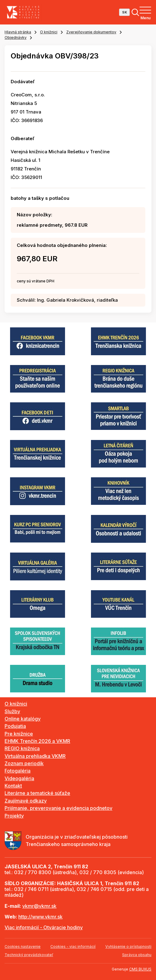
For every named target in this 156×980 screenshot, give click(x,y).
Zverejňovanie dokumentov (91, 32)
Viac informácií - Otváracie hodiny (44, 927)
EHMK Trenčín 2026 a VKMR (37, 741)
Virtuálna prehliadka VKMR (35, 756)
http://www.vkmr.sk (40, 917)
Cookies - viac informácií (73, 946)
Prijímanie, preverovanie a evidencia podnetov (58, 808)
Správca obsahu (137, 955)
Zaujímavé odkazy (26, 801)
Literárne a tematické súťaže (37, 793)
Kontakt (13, 786)
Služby (12, 711)
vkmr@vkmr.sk (39, 906)
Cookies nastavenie (23, 946)
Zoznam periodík (24, 763)
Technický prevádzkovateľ (29, 955)
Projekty (14, 816)
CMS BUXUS (140, 969)
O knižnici (49, 32)
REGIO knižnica (22, 748)
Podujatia (15, 726)
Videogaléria (19, 778)
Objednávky (16, 37)
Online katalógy (23, 719)
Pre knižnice (19, 734)
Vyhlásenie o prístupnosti (128, 946)
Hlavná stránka (18, 32)
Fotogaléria (18, 771)
